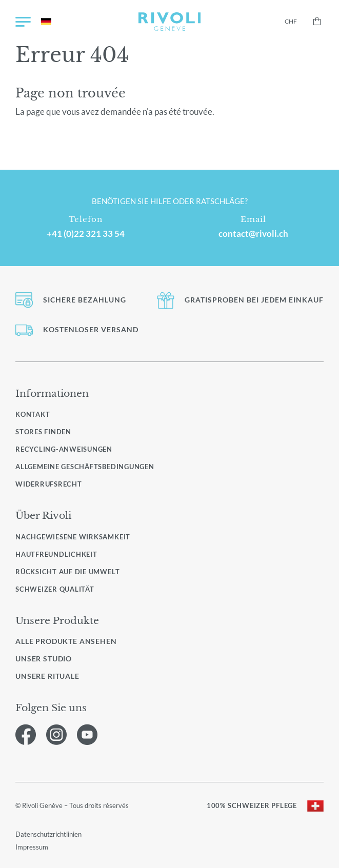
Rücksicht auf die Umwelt (67, 572)
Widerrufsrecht (49, 484)
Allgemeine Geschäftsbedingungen (85, 467)
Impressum (32, 847)
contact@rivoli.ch (253, 234)
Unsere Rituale (47, 676)
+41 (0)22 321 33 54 (86, 234)
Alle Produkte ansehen (66, 641)
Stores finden (43, 432)
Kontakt (33, 414)
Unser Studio (44, 659)
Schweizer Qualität (55, 589)
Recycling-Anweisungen (64, 449)
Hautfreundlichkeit (56, 554)
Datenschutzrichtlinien (48, 834)
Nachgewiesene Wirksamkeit (73, 537)
